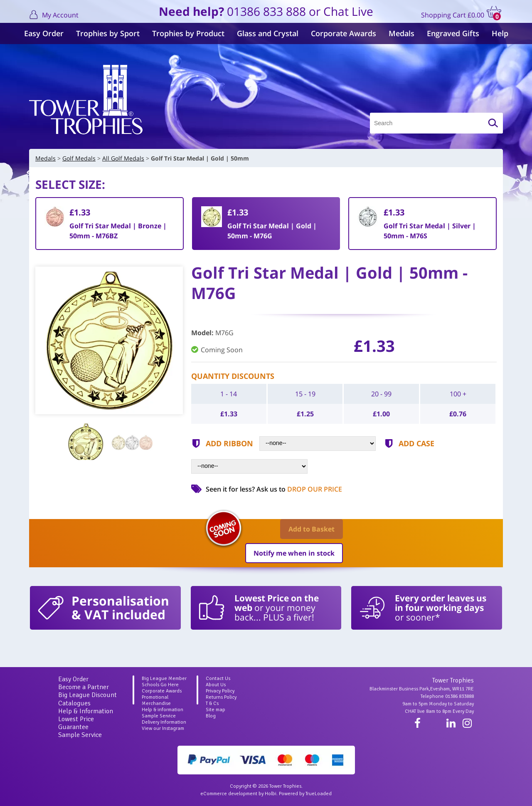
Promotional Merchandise (156, 700)
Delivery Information (164, 722)
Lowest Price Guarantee (76, 723)
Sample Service (80, 735)
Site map (216, 710)
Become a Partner (84, 687)
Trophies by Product (188, 33)
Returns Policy (221, 697)
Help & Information (86, 711)
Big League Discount (87, 695)
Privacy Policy (220, 691)
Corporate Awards (344, 33)
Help (500, 33)
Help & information (163, 710)
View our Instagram (163, 728)
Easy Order (44, 33)
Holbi (271, 794)
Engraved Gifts (453, 33)
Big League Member (164, 679)
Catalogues (74, 703)
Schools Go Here (160, 685)
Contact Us (218, 679)
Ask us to (299, 489)
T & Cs (212, 703)
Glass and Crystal (268, 33)
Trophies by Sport (108, 33)
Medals (401, 33)
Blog (211, 716)
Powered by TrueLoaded (305, 794)
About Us (216, 685)
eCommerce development (229, 794)
